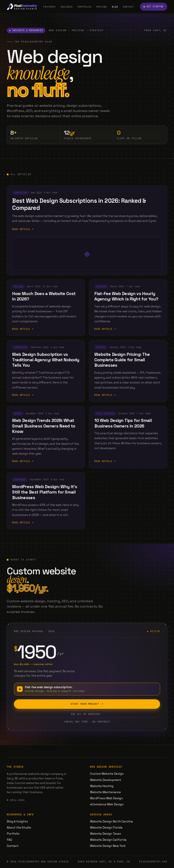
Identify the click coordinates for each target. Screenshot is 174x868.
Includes (67, 7)
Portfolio (85, 7)
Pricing (102, 7)
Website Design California (108, 840)
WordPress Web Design (106, 798)
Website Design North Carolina (111, 821)
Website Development (106, 780)
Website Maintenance (105, 792)
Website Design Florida (106, 828)
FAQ (9, 840)
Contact (128, 7)
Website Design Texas (106, 834)
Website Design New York (108, 846)
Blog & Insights (17, 821)
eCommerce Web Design (107, 804)
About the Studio (19, 828)
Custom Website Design (107, 774)
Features (49, 7)
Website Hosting (102, 786)
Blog (115, 7)
